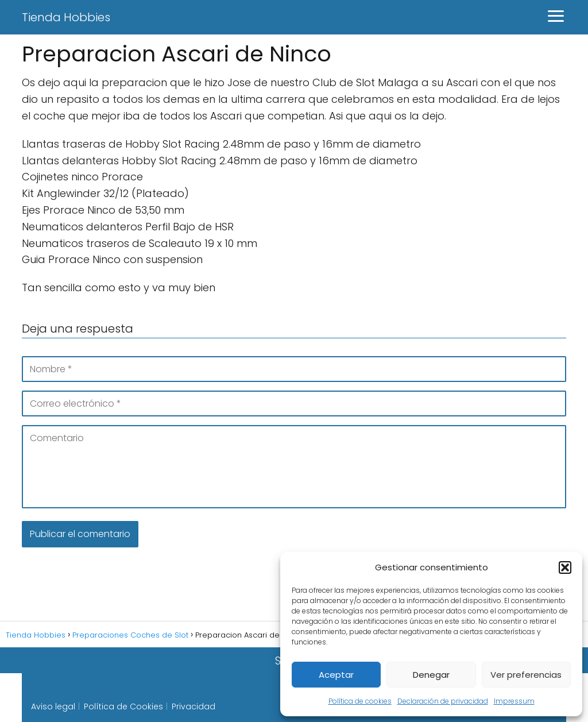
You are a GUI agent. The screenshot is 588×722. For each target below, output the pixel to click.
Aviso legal (53, 706)
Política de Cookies (123, 706)
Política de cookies (360, 701)
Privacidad (194, 706)
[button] (565, 567)
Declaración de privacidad (443, 701)
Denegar (431, 675)
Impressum (514, 701)
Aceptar (336, 675)
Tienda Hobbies (66, 17)
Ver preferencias (526, 675)
